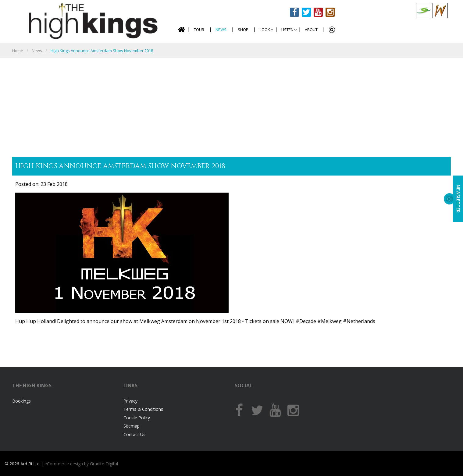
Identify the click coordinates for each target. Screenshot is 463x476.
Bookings (21, 401)
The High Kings (91, 21)
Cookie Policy (137, 418)
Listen (287, 30)
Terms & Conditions (143, 409)
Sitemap (132, 426)
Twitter (306, 12)
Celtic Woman (440, 11)
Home (181, 30)
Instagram (330, 12)
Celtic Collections (424, 11)
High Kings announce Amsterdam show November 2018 (102, 51)
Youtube (318, 12)
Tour (199, 30)
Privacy (130, 401)
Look (265, 30)
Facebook (294, 12)
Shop (243, 30)
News (221, 30)
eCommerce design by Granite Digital (81, 464)
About (311, 30)
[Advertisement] (232, 104)
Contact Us (134, 434)
